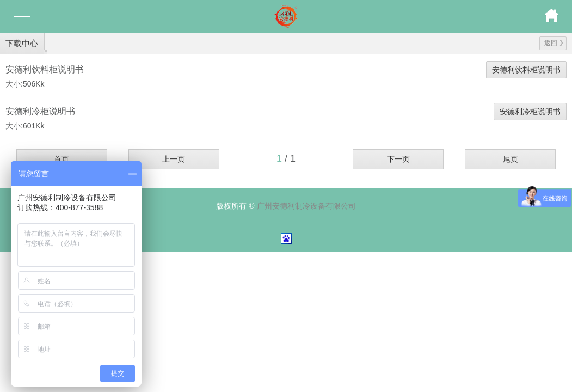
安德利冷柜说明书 (530, 112)
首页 (61, 159)
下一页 (398, 159)
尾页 (511, 159)
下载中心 (22, 43)
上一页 (174, 159)
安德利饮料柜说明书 (526, 70)
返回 (554, 43)
